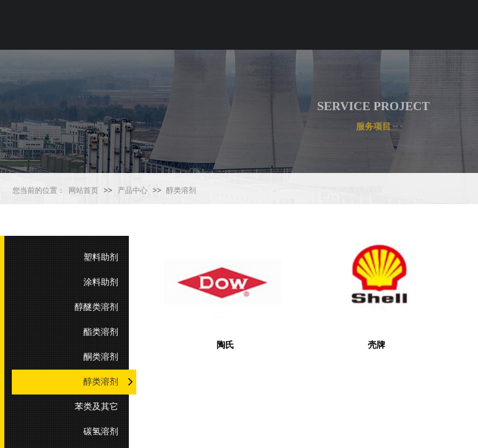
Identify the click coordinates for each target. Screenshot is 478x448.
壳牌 (377, 345)
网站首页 (83, 190)
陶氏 (225, 345)
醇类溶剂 (181, 190)
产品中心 (133, 190)
